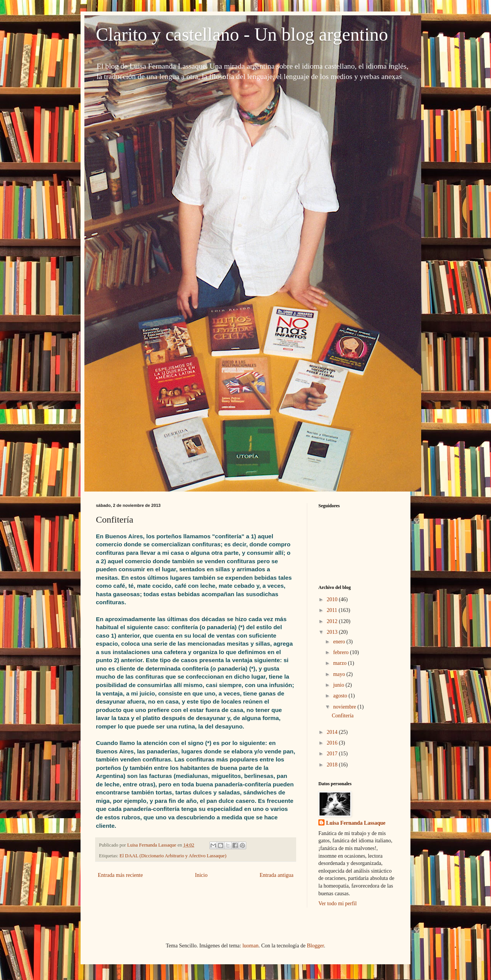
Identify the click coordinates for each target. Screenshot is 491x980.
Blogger (315, 946)
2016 (333, 743)
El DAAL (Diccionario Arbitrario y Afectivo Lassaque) (173, 856)
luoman (250, 946)
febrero (341, 652)
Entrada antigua (277, 875)
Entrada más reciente (120, 875)
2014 (333, 732)
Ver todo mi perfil (338, 904)
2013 (333, 632)
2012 (333, 621)
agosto (341, 696)
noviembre (345, 707)
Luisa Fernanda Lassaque (356, 823)
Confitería (343, 716)
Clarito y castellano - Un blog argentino (242, 34)
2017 (333, 754)
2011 (333, 610)
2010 (333, 599)
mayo (340, 674)
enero (340, 642)
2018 (333, 765)
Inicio (201, 875)
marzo (340, 663)
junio (339, 685)
